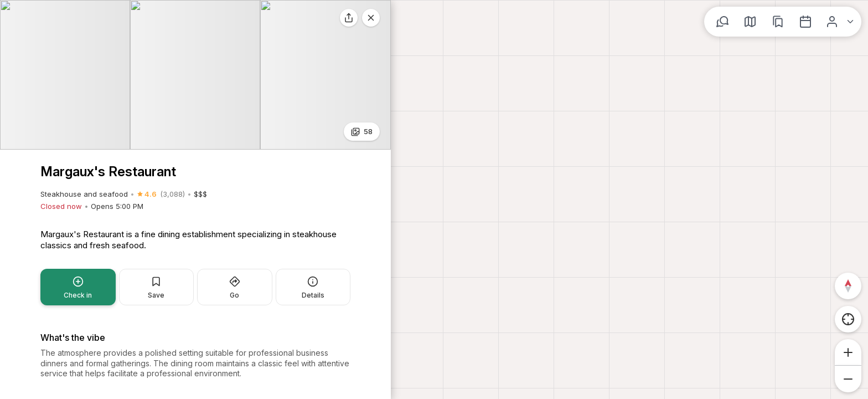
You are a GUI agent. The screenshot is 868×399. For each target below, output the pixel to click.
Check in (78, 133)
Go (235, 133)
